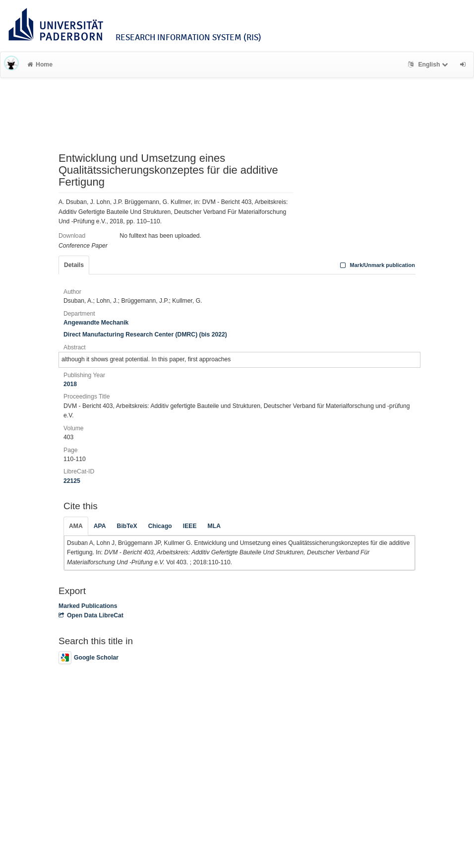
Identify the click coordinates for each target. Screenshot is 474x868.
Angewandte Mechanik (96, 323)
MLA (214, 526)
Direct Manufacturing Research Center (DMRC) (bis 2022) (145, 334)
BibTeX (127, 526)
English (429, 65)
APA (100, 526)
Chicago (160, 526)
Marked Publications (88, 606)
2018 (70, 384)
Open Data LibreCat (91, 615)
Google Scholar (89, 658)
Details (74, 265)
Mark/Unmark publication (377, 265)
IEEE (190, 526)
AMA (76, 526)
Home (40, 65)
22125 (72, 481)
